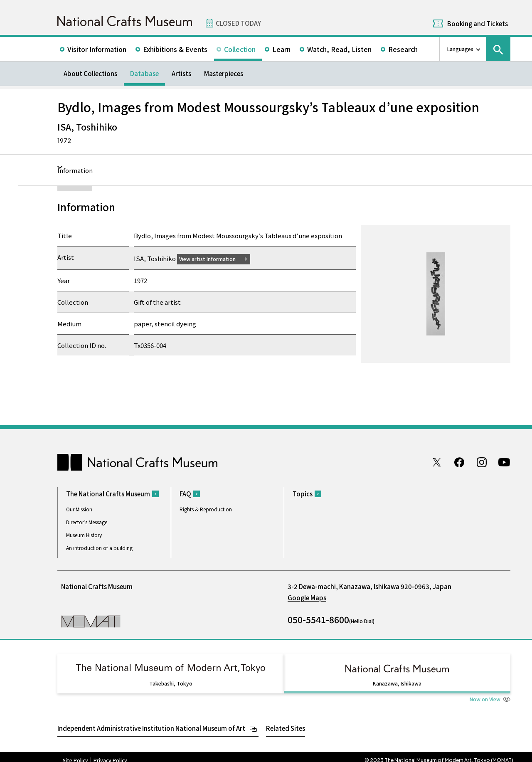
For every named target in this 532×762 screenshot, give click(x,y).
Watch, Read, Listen (339, 49)
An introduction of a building (99, 549)
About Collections (90, 73)
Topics (303, 495)
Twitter (437, 463)
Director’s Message (87, 523)
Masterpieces (224, 73)
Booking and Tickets (478, 23)
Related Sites (286, 721)
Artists (181, 73)
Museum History (84, 536)
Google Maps (307, 599)
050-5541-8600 (318, 621)
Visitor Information (97, 49)
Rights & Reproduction (206, 510)
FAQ (185, 495)
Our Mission (79, 510)
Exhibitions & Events (175, 49)
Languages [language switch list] (460, 49)
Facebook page (459, 463)
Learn (281, 49)
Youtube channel (504, 463)
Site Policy (75, 754)
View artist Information (212, 258)
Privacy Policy (110, 754)
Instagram (482, 463)
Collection (240, 49)
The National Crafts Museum (108, 495)
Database (144, 73)
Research (403, 49)
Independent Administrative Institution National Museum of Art (151, 721)
